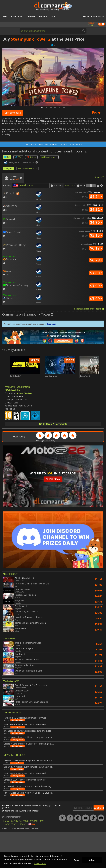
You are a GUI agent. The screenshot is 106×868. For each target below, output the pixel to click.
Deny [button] (76, 860)
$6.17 (96, 248)
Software (31, 17)
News (53, 17)
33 (5, 210)
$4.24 (96, 196)
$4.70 (96, 222)
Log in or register (92, 17)
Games (5, 17)
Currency (59, 186)
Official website (13, 113)
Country (7, 186)
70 (5, 289)
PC (7, 157)
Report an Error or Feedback (89, 309)
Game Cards (17, 17)
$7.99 (96, 286)
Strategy (28, 393)
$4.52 (96, 209)
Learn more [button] (40, 863)
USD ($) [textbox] (69, 185)
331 (6, 197)
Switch (31, 157)
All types (8, 168)
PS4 (18, 157)
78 (5, 223)
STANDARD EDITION (28, 168)
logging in (52, 324)
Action (20, 393)
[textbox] (24, 186)
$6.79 (96, 260)
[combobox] (31, 186)
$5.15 (96, 235)
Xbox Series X (49, 157)
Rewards (43, 17)
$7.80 (96, 273)
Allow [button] (92, 860)
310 (6, 274)
